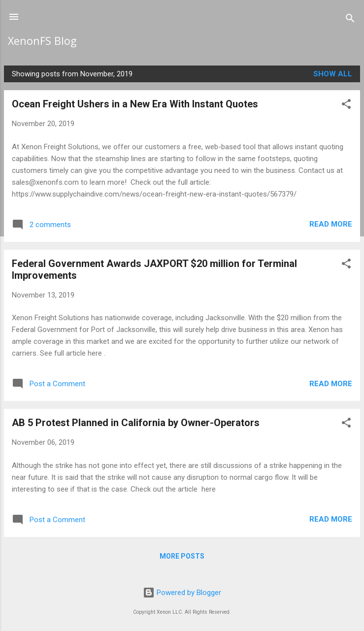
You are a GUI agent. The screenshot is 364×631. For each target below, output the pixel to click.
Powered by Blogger (182, 593)
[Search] (350, 20)
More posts (182, 556)
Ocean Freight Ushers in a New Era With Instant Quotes (135, 104)
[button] (346, 106)
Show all (333, 74)
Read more (331, 224)
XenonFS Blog (42, 41)
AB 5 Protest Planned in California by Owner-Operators (136, 423)
